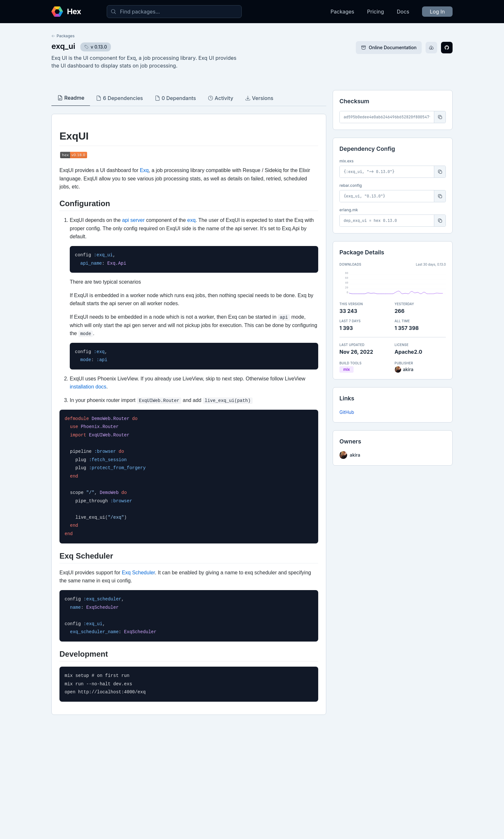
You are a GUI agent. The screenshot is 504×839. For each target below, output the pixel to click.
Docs (403, 12)
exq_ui (63, 46)
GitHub (347, 412)
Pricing (376, 12)
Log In (437, 12)
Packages (342, 12)
